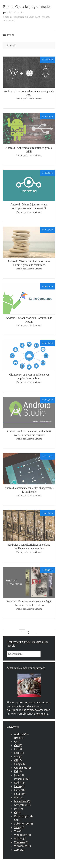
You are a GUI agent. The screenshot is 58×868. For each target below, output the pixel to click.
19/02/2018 (47, 513)
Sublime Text (22, 824)
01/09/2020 (47, 116)
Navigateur (21, 805)
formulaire (42, 714)
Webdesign (21, 835)
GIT (16, 760)
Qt (16, 812)
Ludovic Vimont (34, 99)
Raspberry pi (22, 816)
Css (16, 749)
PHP (17, 809)
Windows (20, 842)
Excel (17, 753)
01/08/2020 (47, 173)
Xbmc (17, 850)
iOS (16, 771)
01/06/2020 (47, 286)
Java (17, 775)
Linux (17, 794)
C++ (16, 745)
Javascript (20, 779)
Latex (17, 790)
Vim (16, 831)
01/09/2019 (47, 343)
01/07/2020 (47, 230)
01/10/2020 (47, 60)
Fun (16, 756)
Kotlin (18, 783)
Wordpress (21, 846)
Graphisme (21, 768)
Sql (16, 820)
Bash (17, 738)
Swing (18, 827)
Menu (10, 35)
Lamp (17, 786)
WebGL (18, 838)
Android (19, 734)
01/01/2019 (47, 400)
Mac (17, 797)
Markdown (20, 801)
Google (18, 764)
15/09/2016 (47, 570)
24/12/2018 (47, 456)
